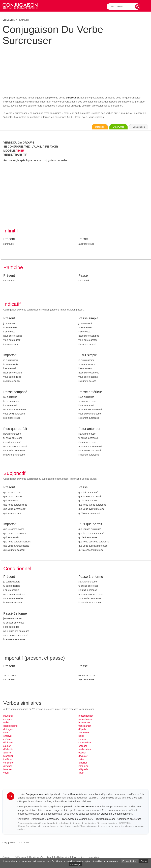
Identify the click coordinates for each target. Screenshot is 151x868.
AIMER (20, 151)
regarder (73, 710)
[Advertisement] (75, 71)
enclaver (8, 736)
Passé (83, 239)
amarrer (7, 753)
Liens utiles (93, 858)
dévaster (83, 756)
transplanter (85, 726)
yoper (6, 773)
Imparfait (10, 356)
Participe (13, 268)
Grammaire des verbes (129, 819)
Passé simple (88, 319)
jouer (81, 710)
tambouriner (85, 750)
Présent (9, 239)
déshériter (9, 750)
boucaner (8, 716)
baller (81, 736)
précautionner (86, 716)
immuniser (84, 767)
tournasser (84, 733)
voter (6, 733)
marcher (90, 710)
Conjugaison (9, 20)
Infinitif (11, 231)
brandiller (8, 756)
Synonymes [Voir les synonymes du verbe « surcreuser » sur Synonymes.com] (112, 127)
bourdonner (84, 723)
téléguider (84, 770)
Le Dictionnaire (62, 858)
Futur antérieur (89, 429)
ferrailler (83, 763)
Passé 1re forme (91, 577)
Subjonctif (14, 474)
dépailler (83, 730)
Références (20, 858)
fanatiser (8, 770)
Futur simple (88, 356)
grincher (8, 767)
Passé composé (15, 392)
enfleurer (8, 740)
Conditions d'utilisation (40, 858)
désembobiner (11, 726)
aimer (57, 710)
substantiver (85, 743)
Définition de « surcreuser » (46, 819)
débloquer (9, 743)
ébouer (82, 753)
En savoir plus (129, 861)
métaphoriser (85, 720)
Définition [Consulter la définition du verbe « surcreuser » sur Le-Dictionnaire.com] (90, 127)
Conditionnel (17, 569)
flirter (81, 773)
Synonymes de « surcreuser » (78, 819)
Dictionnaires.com (106, 819)
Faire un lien (78, 858)
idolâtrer (8, 760)
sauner (7, 746)
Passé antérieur (90, 392)
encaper (8, 720)
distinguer (8, 730)
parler (65, 710)
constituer (8, 763)
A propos (7, 858)
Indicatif (12, 305)
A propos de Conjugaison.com (115, 814)
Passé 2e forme (15, 614)
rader (6, 723)
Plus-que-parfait (15, 429)
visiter (82, 760)
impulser (83, 740)
